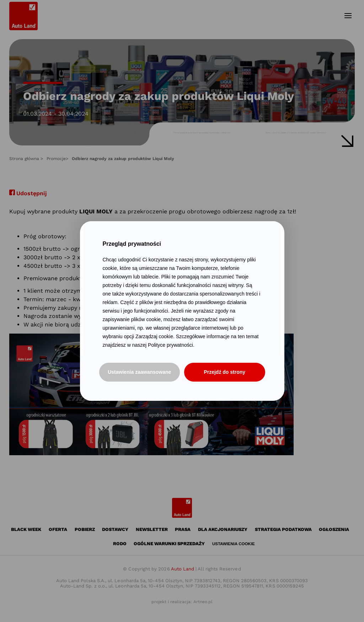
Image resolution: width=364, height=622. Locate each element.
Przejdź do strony (224, 372)
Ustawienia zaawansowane (139, 372)
